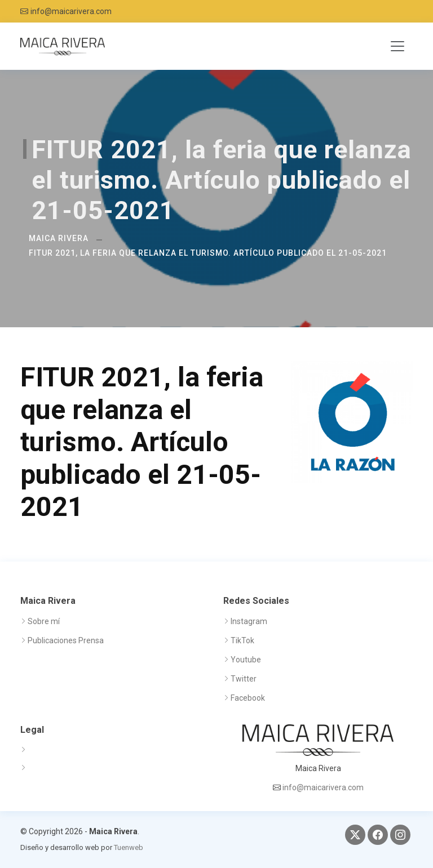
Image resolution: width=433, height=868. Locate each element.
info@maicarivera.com (71, 11)
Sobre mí (44, 621)
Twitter (244, 679)
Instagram (249, 621)
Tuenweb (129, 847)
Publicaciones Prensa (66, 640)
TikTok (242, 640)
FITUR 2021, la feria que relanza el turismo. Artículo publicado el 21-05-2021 (208, 253)
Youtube (246, 660)
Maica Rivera (59, 238)
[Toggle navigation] (397, 46)
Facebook (248, 698)
